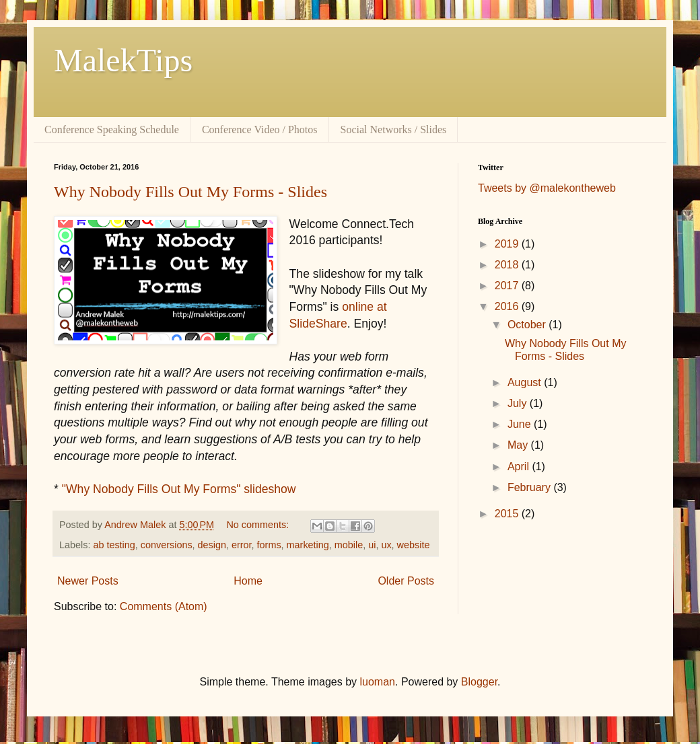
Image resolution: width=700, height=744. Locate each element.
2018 (508, 265)
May (519, 445)
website (414, 545)
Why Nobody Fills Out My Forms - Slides (190, 192)
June (521, 424)
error (242, 545)
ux (386, 545)
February (530, 487)
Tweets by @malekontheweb (547, 188)
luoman (378, 682)
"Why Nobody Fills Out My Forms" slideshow (179, 489)
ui (372, 545)
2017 (508, 286)
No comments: (259, 525)
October (528, 325)
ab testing (114, 545)
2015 (508, 514)
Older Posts (406, 581)
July (519, 403)
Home (248, 581)
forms (269, 545)
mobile (349, 545)
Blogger (479, 682)
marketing (308, 545)
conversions (167, 545)
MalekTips (123, 60)
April (520, 467)
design (212, 545)
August (526, 382)
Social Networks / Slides (394, 129)
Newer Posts (88, 581)
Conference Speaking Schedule (112, 129)
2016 (508, 306)
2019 (508, 244)
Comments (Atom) (164, 606)
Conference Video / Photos (260, 129)
